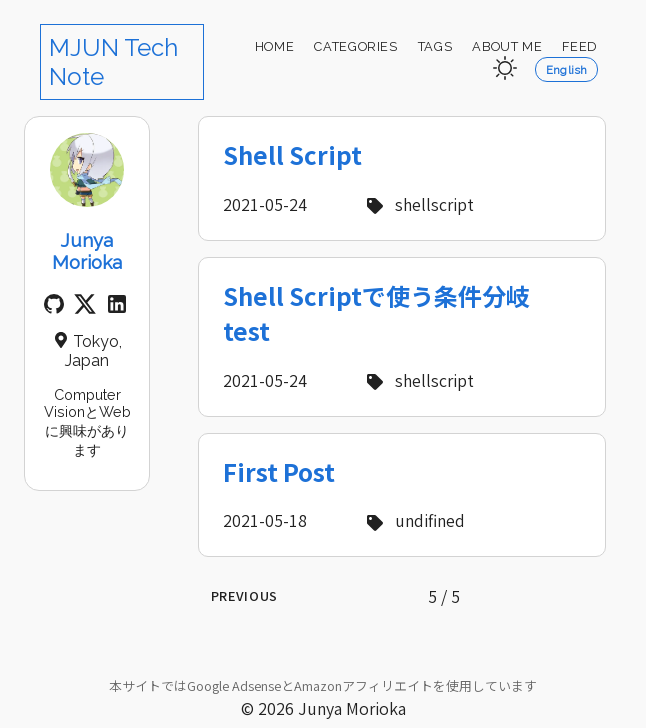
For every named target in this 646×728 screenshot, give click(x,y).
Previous (244, 595)
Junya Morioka (87, 251)
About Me (507, 46)
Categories (355, 46)
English (567, 70)
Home (275, 46)
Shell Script (292, 154)
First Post (279, 471)
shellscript (416, 204)
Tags (435, 46)
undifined (412, 520)
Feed (580, 46)
